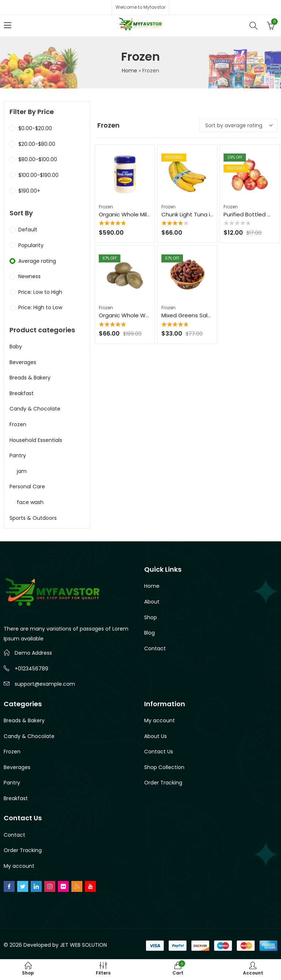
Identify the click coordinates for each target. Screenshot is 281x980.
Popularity (31, 245)
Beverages (23, 362)
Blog (149, 633)
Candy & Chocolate (35, 409)
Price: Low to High (40, 292)
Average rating (37, 261)
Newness (29, 276)
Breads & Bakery (30, 378)
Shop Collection (164, 767)
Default (28, 230)
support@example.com (45, 684)
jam (22, 471)
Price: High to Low (40, 307)
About (152, 602)
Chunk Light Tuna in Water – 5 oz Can (212, 214)
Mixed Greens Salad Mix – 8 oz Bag (208, 315)
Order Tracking (163, 783)
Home (130, 71)
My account (160, 720)
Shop (151, 617)
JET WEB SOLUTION (83, 945)
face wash (30, 502)
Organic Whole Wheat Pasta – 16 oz (147, 315)
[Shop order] (238, 125)
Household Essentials (36, 440)
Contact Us (159, 752)
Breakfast (22, 393)
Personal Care (27, 487)
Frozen (106, 207)
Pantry (18, 455)
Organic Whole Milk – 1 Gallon (138, 214)
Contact (155, 648)
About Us (156, 736)
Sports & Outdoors (33, 518)
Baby (16, 347)
